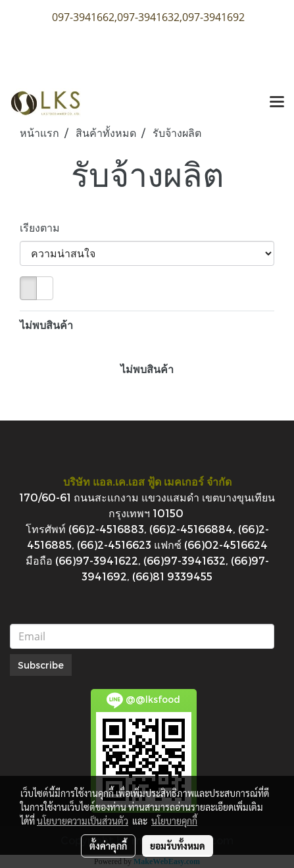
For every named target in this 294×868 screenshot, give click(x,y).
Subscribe (41, 665)
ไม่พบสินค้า (46, 325)
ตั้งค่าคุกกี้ (108, 846)
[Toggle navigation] (277, 103)
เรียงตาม (44, 227)
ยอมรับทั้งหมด (178, 846)
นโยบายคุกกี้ (174, 821)
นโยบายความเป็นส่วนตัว (83, 821)
